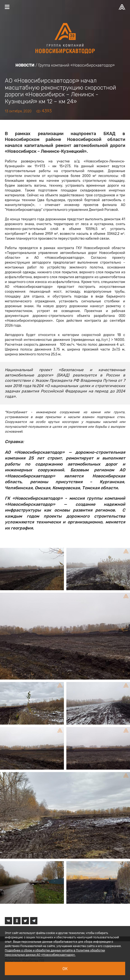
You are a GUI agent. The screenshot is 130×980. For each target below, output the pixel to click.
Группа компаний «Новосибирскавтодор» (76, 65)
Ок (65, 969)
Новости (25, 65)
